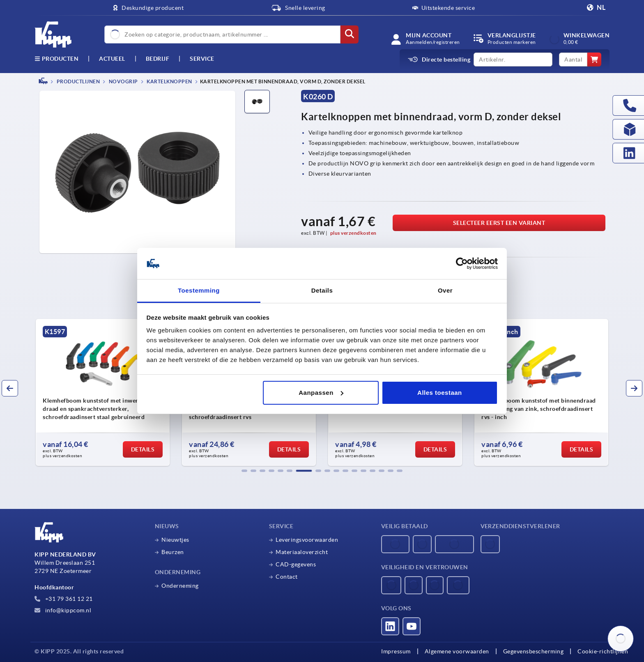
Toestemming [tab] (199, 290)
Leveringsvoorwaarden (307, 540)
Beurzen (173, 552)
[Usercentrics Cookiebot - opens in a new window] (462, 263)
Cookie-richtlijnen (603, 651)
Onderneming (180, 586)
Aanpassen (321, 393)
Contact (287, 577)
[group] (103, 392)
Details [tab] (322, 290)
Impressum (396, 651)
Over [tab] (445, 290)
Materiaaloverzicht (302, 552)
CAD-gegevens (296, 564)
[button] (244, 471)
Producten (56, 59)
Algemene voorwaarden (457, 651)
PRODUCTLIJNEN (78, 81)
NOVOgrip (123, 81)
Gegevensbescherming (534, 651)
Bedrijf (158, 59)
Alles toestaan (440, 393)
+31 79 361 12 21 (64, 599)
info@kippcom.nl (63, 610)
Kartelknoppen (169, 81)
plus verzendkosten (353, 233)
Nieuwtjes (175, 540)
